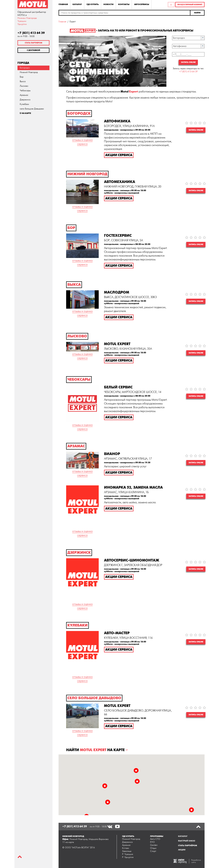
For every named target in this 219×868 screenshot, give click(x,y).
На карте (25, 113)
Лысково (24, 86)
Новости (108, 4)
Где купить (93, 4)
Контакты (124, 4)
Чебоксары (25, 91)
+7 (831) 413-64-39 (188, 72)
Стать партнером (33, 43)
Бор (22, 77)
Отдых (153, 848)
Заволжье (127, 851)
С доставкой (33, 50)
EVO (152, 842)
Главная (63, 4)
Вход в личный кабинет (190, 5)
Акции (182, 850)
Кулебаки (24, 104)
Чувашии (22, 21)
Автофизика (180, 46)
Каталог (77, 4)
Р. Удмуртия (128, 857)
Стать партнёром (188, 846)
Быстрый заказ (187, 841)
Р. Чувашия (128, 854)
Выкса (23, 81)
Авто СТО (155, 839)
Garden (154, 845)
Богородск (25, 68)
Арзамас (24, 95)
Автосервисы (142, 4)
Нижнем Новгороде (27, 18)
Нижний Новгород (29, 72)
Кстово (126, 848)
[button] (197, 13)
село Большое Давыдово (32, 109)
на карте (70, 842)
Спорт (153, 851)
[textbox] (124, 13)
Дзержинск (25, 100)
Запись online (188, 62)
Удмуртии (22, 24)
